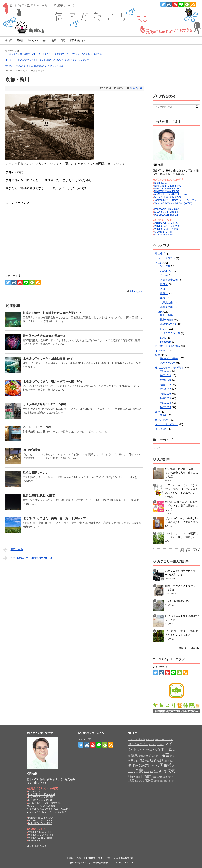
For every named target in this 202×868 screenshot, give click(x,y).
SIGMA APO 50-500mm (168, 197)
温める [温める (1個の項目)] (146, 772)
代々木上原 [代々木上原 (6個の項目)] (163, 749)
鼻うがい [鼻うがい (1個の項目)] (172, 781)
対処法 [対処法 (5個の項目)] (144, 760)
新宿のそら (13, 550)
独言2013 (166, 407)
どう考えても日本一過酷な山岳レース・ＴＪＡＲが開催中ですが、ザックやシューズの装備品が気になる (54, 54)
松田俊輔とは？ (78, 40)
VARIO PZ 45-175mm (166, 229)
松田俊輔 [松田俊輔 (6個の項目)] (164, 765)
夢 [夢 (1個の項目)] (171, 756)
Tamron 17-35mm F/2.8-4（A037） (174, 203)
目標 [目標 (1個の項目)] (138, 777)
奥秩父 (164, 293)
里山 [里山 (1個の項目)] (166, 781)
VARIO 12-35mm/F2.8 (167, 226)
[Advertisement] (31, 213)
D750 (163, 338)
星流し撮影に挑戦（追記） (40, 496)
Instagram (166, 342)
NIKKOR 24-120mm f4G (168, 186)
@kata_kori (136, 291)
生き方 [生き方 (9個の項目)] (160, 771)
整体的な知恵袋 (169, 358)
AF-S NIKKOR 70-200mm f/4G (171, 194)
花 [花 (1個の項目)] (143, 781)
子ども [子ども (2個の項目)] (134, 760)
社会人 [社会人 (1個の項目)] (155, 777)
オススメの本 (163, 420)
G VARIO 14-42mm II (166, 212)
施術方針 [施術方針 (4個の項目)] (145, 765)
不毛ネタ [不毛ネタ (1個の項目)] (149, 750)
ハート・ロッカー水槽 (37, 427)
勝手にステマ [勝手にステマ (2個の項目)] (153, 756)
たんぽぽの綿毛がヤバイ (179, 601)
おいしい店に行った (166, 424)
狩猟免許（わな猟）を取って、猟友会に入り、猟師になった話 (34, 66)
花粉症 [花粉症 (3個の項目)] (149, 781)
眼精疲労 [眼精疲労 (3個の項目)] (146, 776)
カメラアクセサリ (170, 333)
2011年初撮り (32, 450)
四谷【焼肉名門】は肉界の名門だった (28, 558)
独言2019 (166, 375)
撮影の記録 (136, 88)
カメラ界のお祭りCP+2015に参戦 (44, 404)
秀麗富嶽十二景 (169, 280)
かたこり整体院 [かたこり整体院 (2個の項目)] (137, 739)
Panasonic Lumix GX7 (167, 209)
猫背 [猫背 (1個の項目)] (151, 772)
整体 (45, 40)
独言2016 (166, 394)
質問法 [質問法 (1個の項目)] (157, 781)
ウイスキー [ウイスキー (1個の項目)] (159, 740)
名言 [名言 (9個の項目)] (165, 755)
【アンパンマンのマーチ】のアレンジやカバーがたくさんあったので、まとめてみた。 (182, 489)
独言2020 (166, 380)
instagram (33, 40)
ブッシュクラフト (165, 258)
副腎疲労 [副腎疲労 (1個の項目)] (142, 756)
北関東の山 (166, 303)
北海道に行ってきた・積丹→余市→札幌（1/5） (53, 381)
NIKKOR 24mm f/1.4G (167, 189)
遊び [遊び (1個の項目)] (162, 781)
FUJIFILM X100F (164, 235)
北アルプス (166, 271)
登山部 (9, 40)
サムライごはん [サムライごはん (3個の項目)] (138, 744)
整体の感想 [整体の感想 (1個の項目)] (169, 761)
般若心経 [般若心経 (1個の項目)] (138, 781)
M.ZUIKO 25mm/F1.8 (166, 215)
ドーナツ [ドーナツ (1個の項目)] (160, 745)
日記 (63, 40)
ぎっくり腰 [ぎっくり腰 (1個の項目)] (150, 740)
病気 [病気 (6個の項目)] (171, 771)
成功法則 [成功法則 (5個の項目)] (157, 760)
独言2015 (166, 398)
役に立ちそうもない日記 (169, 368)
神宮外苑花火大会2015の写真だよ (44, 336)
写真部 (20, 40)
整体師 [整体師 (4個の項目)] (133, 765)
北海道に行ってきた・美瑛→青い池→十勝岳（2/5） (56, 518)
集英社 (164, 415)
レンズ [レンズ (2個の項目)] (141, 750)
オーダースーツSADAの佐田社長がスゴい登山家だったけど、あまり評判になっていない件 (47, 60)
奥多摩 (164, 284)
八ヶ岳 (164, 275)
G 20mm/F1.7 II (163, 232)
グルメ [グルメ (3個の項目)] (169, 739)
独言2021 (166, 371)
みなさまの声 (168, 363)
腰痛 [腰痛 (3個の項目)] (131, 781)
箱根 (163, 298)
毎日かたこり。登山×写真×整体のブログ (97, 863)
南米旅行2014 (168, 324)
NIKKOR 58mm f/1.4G (167, 191)
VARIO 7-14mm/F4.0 (166, 223)
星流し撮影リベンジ (36, 473)
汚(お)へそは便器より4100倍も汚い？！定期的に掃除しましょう (182, 506)
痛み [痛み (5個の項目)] (132, 776)
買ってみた (161, 429)
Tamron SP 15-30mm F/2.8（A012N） (176, 200)
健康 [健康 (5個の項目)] (134, 755)
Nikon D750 (161, 183)
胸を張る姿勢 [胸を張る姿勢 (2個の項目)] (166, 777)
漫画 (54, 40)
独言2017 (166, 389)
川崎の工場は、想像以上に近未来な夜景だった (53, 313)
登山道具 (165, 266)
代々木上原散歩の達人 (168, 346)
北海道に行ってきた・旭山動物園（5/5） (49, 359)
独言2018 (166, 385)
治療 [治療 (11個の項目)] (138, 771)
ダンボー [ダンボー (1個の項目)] (152, 745)
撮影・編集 (166, 315)
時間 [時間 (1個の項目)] (154, 766)
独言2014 (166, 403)
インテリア (161, 351)
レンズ (164, 329)
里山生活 (160, 254)
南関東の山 (166, 307)
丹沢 (163, 289)
